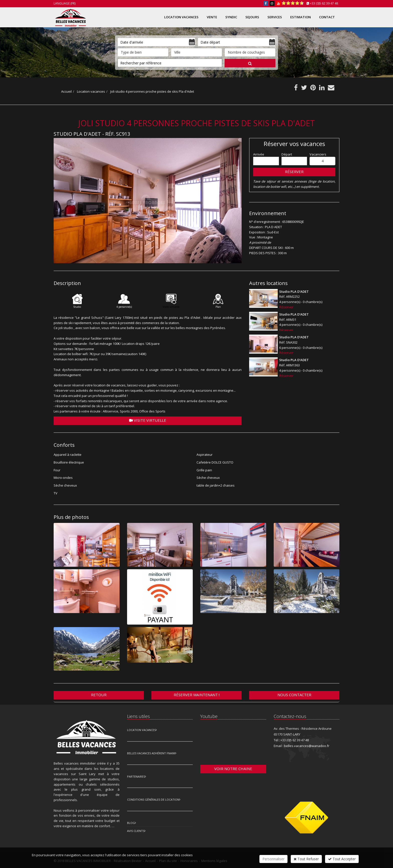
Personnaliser (273, 859)
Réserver (294, 172)
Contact (327, 17)
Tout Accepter (342, 859)
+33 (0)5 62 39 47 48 (324, 3)
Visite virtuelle (148, 420)
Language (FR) (65, 3)
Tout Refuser (306, 859)
